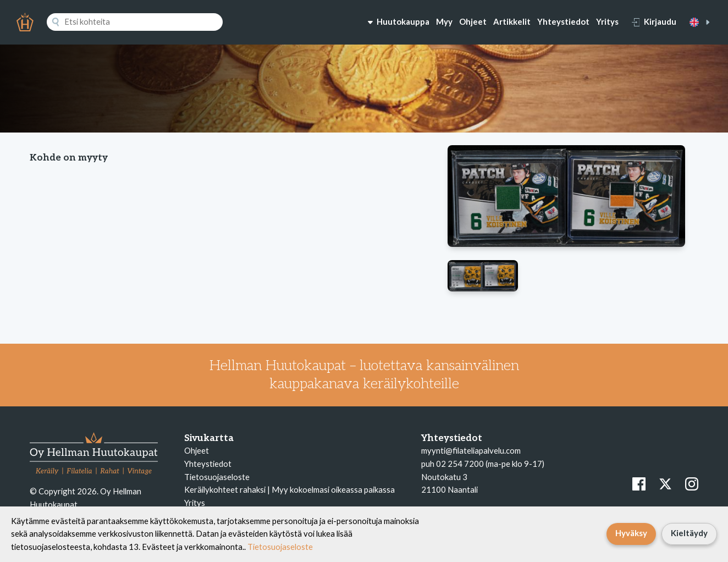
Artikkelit (512, 21)
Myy (444, 21)
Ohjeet (473, 21)
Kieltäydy (689, 533)
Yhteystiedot (563, 21)
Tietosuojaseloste (217, 477)
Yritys (607, 21)
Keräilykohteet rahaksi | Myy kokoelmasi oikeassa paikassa (289, 489)
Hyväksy (631, 533)
